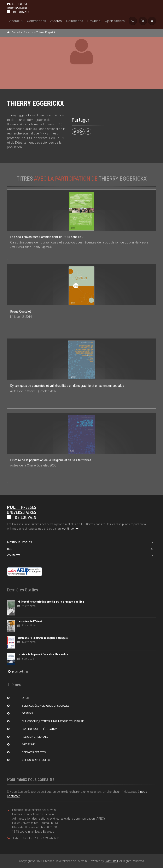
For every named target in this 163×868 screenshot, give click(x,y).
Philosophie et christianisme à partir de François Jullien (51, 602)
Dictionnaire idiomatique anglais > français (43, 638)
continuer (70, 529)
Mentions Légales (20, 542)
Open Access (115, 21)
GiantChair (111, 861)
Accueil (15, 21)
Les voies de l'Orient (30, 621)
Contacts (14, 555)
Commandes (36, 21)
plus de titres (18, 671)
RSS (10, 549)
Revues (93, 21)
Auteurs (56, 21)
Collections (74, 21)
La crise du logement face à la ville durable (43, 654)
